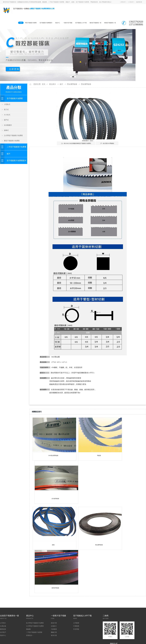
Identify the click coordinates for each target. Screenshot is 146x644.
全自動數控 (8, 134)
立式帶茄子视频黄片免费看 (13, 145)
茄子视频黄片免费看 (82, 2)
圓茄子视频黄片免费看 (12, 150)
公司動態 (76, 632)
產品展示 (53, 93)
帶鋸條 (99, 465)
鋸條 (73, 2)
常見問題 (76, 638)
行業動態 (76, 635)
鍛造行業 (54, 632)
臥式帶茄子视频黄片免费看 (35, 632)
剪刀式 (6, 119)
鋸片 (9, 163)
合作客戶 (3, 642)
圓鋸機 (44, 2)
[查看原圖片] (86, 150)
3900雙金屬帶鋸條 (53, 465)
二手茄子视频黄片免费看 (56, 2)
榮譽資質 (3, 638)
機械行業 (54, 642)
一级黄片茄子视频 (61, 23)
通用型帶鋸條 (55, 597)
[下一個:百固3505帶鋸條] (107, 153)
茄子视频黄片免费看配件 (35, 23)
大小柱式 (7, 124)
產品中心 (49, 23)
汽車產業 (54, 638)
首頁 (6, 23)
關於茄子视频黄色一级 (93, 23)
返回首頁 (139, 2)
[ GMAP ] (131, 2)
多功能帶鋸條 (55, 508)
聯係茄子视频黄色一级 (110, 23)
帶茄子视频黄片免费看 (18, 23)
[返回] (91, 150)
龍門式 (6, 129)
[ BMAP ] (123, 2)
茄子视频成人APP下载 (76, 23)
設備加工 (54, 635)
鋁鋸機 (39, 2)
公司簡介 (3, 632)
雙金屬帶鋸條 (72, 93)
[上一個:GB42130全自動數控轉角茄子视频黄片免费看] (76, 153)
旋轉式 (6, 140)
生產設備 (3, 635)
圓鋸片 (68, 2)
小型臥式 (7, 114)
